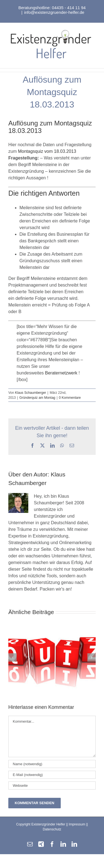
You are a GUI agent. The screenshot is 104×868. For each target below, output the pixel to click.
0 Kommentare (70, 398)
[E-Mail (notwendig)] (52, 775)
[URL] (52, 786)
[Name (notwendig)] (52, 764)
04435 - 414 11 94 (69, 8)
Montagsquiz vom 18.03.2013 (47, 151)
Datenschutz (52, 829)
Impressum (77, 824)
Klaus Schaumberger (31, 393)
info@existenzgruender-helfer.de (54, 12)
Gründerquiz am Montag (37, 398)
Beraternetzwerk (61, 373)
